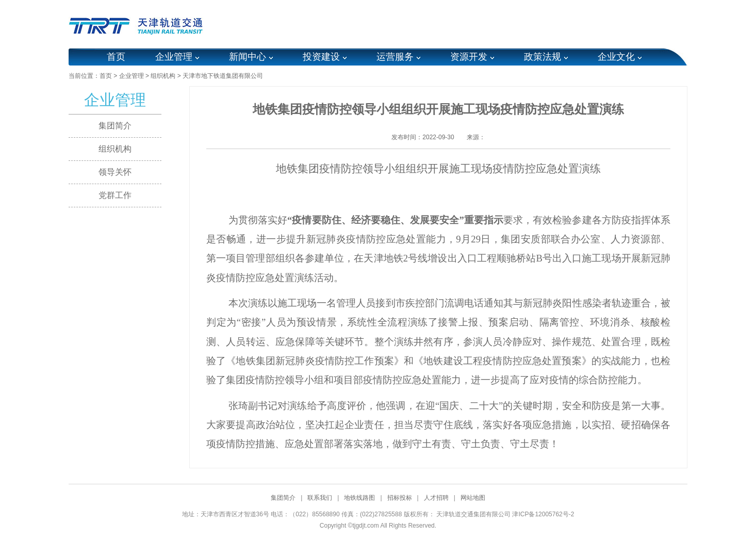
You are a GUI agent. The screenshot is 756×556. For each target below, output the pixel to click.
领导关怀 (115, 172)
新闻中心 (248, 57)
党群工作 (115, 195)
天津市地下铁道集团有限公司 (223, 76)
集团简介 (115, 126)
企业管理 (174, 57)
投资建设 (321, 57)
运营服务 (395, 57)
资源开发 (469, 57)
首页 (116, 57)
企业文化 (616, 57)
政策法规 (543, 57)
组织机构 (163, 76)
